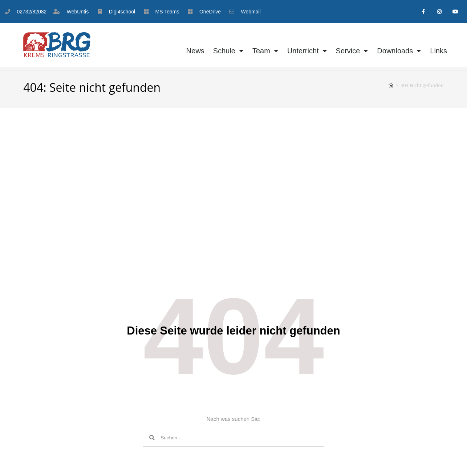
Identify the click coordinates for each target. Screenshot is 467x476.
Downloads (399, 51)
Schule (228, 51)
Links (438, 51)
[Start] (391, 85)
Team (265, 51)
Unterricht (307, 51)
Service (352, 51)
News (195, 51)
